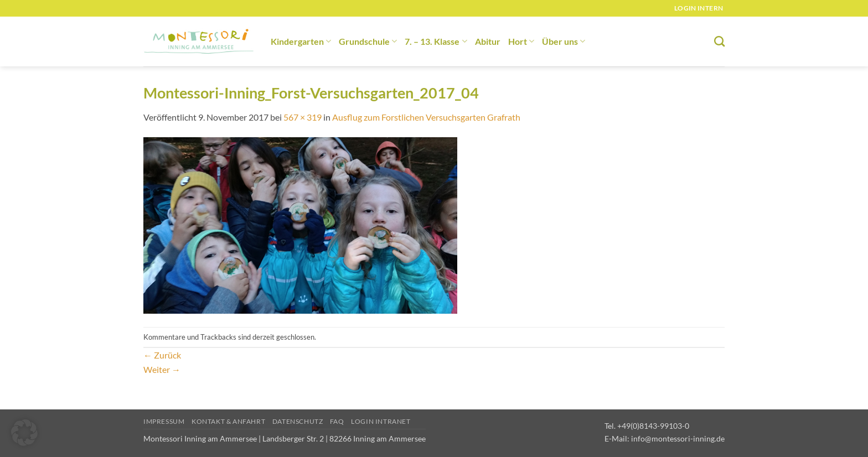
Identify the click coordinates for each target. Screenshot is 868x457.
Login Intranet (381, 421)
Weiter (162, 369)
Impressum (164, 421)
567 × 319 (303, 117)
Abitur (488, 41)
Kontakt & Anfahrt (228, 421)
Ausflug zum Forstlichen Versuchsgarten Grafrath (426, 117)
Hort (521, 41)
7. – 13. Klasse (436, 41)
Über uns (564, 41)
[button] (24, 433)
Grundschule (368, 41)
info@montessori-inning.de (678, 438)
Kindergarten (301, 41)
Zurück (162, 355)
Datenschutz (298, 421)
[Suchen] (719, 41)
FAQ (337, 421)
